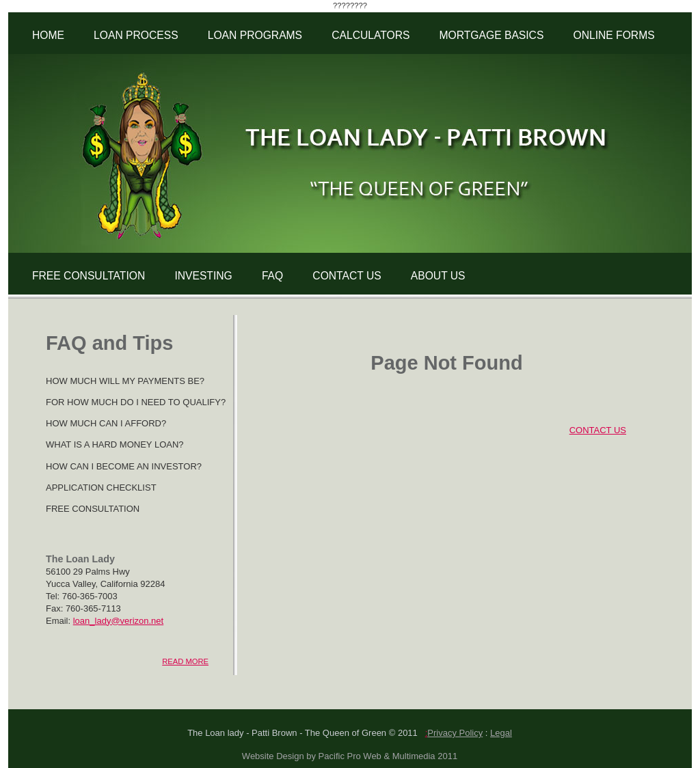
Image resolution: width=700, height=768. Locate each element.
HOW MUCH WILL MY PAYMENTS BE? (125, 381)
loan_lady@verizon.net (118, 621)
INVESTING (203, 276)
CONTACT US (347, 276)
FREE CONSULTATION (89, 276)
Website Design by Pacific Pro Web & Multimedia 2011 (350, 756)
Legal (501, 733)
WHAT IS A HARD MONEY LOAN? (115, 444)
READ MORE (185, 661)
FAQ (272, 276)
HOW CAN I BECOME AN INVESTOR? (124, 466)
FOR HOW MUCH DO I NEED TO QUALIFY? (136, 402)
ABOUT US (438, 276)
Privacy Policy (455, 733)
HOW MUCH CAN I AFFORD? (106, 423)
